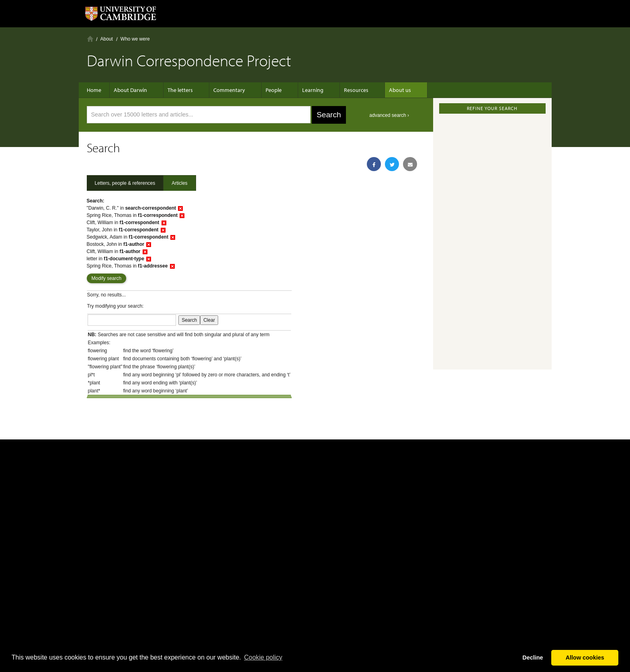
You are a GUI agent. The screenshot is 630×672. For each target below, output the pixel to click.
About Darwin (134, 90)
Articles (179, 183)
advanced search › (389, 115)
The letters (180, 90)
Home (90, 39)
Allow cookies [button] (585, 658)
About (107, 39)
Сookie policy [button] (263, 657)
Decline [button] (533, 658)
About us (380, 90)
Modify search (107, 278)
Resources (340, 90)
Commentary (225, 90)
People (266, 90)
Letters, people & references (125, 183)
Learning (301, 90)
